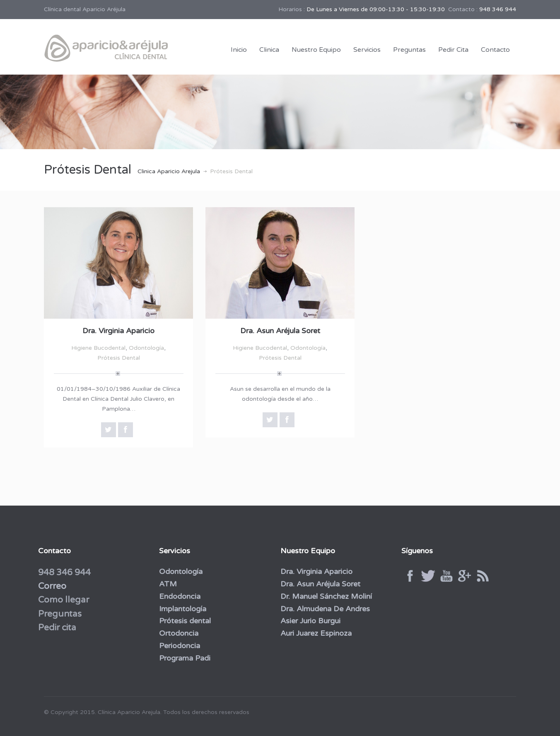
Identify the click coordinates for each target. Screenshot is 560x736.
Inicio (239, 50)
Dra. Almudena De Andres (323, 609)
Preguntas (409, 50)
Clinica (269, 50)
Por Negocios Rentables (354, 710)
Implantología (181, 609)
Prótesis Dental (119, 358)
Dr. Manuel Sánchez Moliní (324, 596)
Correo (50, 586)
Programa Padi (183, 658)
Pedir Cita (453, 50)
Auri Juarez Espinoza (314, 633)
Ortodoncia (177, 633)
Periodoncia (178, 646)
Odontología (146, 348)
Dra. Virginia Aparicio (118, 331)
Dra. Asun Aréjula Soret (280, 331)
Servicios (367, 50)
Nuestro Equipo (316, 50)
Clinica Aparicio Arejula (169, 171)
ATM (166, 584)
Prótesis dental (183, 621)
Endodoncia (178, 596)
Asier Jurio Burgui (308, 621)
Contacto (495, 50)
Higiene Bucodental (98, 348)
